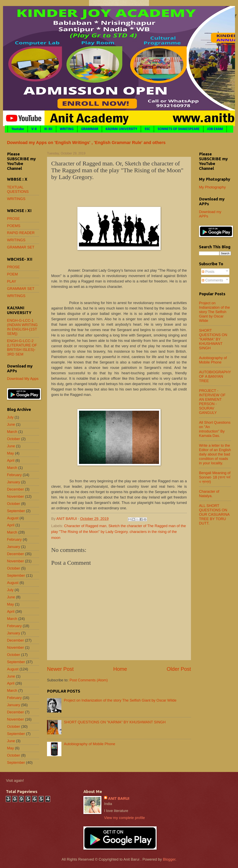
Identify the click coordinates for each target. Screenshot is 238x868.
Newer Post (60, 669)
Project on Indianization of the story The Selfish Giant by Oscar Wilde (120, 700)
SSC (147, 129)
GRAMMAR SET (21, 247)
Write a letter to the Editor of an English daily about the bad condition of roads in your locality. (215, 454)
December (15, 489)
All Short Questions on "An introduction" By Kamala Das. (215, 429)
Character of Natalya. (209, 494)
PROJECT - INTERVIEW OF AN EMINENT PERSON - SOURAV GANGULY (212, 402)
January (13, 482)
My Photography (212, 187)
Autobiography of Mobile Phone (89, 744)
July (10, 417)
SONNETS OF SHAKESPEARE (179, 129)
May (10, 453)
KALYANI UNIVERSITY (121, 129)
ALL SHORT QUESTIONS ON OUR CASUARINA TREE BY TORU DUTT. (214, 514)
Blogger (169, 859)
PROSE (13, 219)
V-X (34, 129)
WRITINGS (16, 199)
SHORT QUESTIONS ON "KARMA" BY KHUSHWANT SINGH (115, 722)
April (11, 460)
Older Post (179, 669)
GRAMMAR (90, 129)
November (15, 496)
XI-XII (48, 129)
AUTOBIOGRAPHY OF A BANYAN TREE (215, 376)
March (12, 432)
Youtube (18, 129)
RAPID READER (21, 233)
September (16, 511)
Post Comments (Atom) (88, 680)
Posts (208, 272)
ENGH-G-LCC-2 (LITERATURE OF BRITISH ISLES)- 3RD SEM (22, 347)
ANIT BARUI (119, 798)
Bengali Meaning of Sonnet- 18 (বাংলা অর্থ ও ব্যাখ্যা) (215, 477)
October (13, 439)
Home (120, 669)
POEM (12, 274)
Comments (212, 280)
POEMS (14, 226)
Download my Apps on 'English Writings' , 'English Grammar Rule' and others (86, 143)
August (13, 518)
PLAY (12, 281)
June (11, 424)
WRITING (67, 129)
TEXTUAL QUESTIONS (18, 189)
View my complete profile (124, 818)
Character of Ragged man (85, 526)
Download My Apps (23, 379)
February (14, 475)
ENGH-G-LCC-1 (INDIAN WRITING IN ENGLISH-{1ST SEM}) (22, 327)
